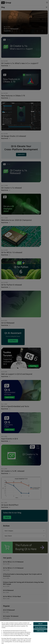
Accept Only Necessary (40, 627)
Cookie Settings (40, 631)
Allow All (40, 624)
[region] (24, 632)
